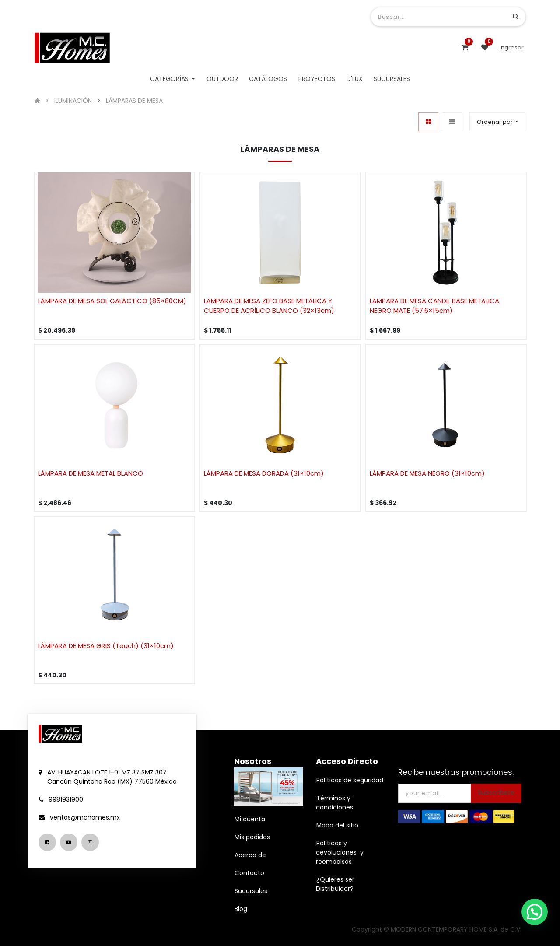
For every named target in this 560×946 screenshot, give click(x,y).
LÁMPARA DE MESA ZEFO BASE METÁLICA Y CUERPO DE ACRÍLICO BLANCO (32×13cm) (269, 306)
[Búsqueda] (516, 16)
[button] (497, 122)
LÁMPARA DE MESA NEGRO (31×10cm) (427, 473)
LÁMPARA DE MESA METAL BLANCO (91, 473)
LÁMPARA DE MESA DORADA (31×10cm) (264, 473)
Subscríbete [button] (496, 792)
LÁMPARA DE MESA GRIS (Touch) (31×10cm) (106, 646)
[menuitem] (222, 79)
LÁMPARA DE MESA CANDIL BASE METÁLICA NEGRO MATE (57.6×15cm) (434, 306)
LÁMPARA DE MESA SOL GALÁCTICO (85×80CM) (112, 301)
